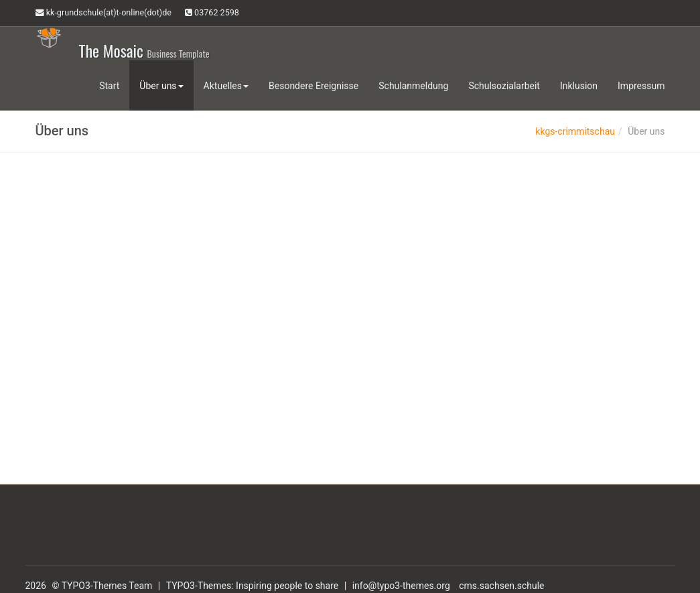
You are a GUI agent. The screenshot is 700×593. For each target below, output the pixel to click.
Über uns (161, 86)
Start (109, 86)
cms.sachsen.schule (501, 586)
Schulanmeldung (413, 86)
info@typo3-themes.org (401, 586)
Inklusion (579, 86)
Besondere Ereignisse (313, 86)
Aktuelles (226, 86)
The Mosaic (144, 49)
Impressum (641, 86)
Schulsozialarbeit (504, 86)
